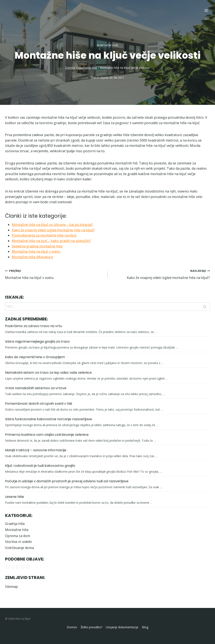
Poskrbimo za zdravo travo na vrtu (33, 326)
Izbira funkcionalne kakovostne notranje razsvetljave (49, 419)
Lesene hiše (14, 497)
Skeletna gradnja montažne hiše (37, 246)
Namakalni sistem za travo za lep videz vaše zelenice (48, 373)
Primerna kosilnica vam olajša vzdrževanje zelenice (47, 435)
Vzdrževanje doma (19, 548)
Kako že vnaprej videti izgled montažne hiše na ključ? (53, 230)
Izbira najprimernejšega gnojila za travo (37, 342)
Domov (72, 627)
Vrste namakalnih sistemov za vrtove (36, 388)
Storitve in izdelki (18, 542)
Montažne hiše (107, 45)
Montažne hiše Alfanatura (32, 257)
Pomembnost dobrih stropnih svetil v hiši (39, 404)
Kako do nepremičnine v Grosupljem (35, 357)
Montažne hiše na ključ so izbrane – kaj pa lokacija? (52, 225)
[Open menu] (206, 10)
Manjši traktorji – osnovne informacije (36, 450)
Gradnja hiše (15, 524)
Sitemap (11, 587)
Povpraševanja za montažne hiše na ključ (44, 235)
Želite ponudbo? (91, 627)
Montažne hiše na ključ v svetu (36, 251)
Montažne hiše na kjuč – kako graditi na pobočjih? (51, 241)
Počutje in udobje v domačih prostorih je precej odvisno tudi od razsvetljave (67, 481)
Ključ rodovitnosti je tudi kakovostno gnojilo (40, 466)
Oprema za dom (18, 536)
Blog (145, 627)
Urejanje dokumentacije (122, 627)
